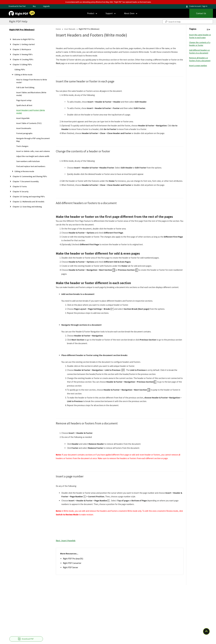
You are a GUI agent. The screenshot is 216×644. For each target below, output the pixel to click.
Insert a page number (198, 65)
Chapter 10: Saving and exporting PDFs (29, 197)
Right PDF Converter (72, 563)
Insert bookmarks (24, 128)
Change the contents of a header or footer (200, 44)
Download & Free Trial (17, 6)
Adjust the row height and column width (33, 156)
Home (58, 29)
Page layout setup (24, 100)
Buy (34, 6)
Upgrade (46, 6)
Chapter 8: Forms (20, 186)
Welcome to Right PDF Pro (24, 39)
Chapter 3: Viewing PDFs (23, 54)
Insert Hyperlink (23, 118)
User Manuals (70, 29)
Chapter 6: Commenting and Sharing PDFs (30, 176)
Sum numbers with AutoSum (28, 161)
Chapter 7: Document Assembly (26, 181)
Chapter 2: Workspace (22, 49)
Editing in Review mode (24, 171)
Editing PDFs (20, 70)
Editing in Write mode (24, 75)
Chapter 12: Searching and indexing (27, 207)
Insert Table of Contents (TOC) (29, 123)
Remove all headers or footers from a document (200, 59)
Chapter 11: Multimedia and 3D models (28, 202)
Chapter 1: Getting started (24, 44)
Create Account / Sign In (198, 6)
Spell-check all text (24, 105)
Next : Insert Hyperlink (66, 541)
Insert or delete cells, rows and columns (33, 151)
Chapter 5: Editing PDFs (22, 64)
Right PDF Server (71, 567)
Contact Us (201, 13)
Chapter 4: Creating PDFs (23, 59)
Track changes (22, 146)
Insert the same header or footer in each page (200, 36)
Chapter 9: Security (21, 191)
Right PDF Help (18, 21)
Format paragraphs (24, 133)
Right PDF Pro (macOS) (73, 559)
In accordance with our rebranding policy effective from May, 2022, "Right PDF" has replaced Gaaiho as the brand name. (108, 2)
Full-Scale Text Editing (25, 87)
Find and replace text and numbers (31, 166)
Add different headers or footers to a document (199, 51)
